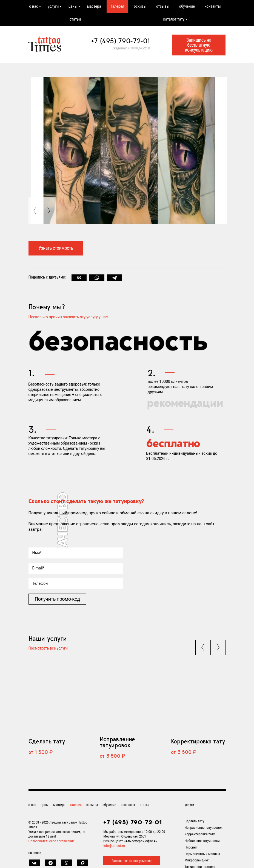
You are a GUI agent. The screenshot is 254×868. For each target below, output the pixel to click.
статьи (75, 19)
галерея (117, 6)
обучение (187, 6)
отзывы (163, 6)
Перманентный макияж (202, 854)
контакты (212, 6)
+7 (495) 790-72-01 (121, 41)
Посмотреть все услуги (48, 648)
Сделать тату (47, 741)
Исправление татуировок (118, 742)
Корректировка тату (198, 741)
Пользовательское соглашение (52, 841)
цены (73, 6)
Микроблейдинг (197, 860)
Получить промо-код (57, 599)
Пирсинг (191, 847)
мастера (94, 6)
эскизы (140, 6)
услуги (53, 6)
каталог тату (174, 19)
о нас (34, 6)
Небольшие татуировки (202, 841)
